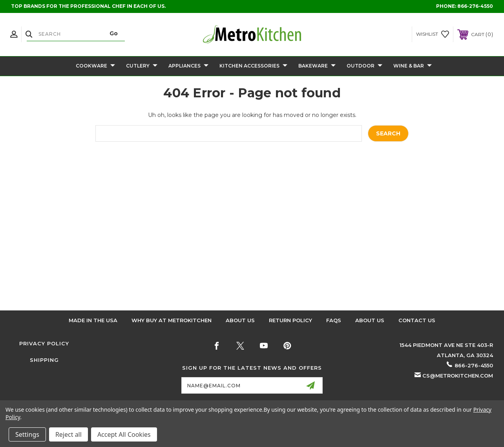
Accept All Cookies (124, 434)
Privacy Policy (44, 343)
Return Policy (290, 320)
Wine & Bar (413, 66)
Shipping (44, 360)
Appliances (188, 66)
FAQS (334, 320)
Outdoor (364, 66)
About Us (240, 320)
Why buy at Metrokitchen (172, 320)
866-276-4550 (475, 6)
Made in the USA (93, 320)
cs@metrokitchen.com (458, 376)
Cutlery (142, 66)
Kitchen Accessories (253, 66)
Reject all (68, 434)
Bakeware (317, 66)
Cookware (95, 66)
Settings (27, 434)
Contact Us (417, 320)
